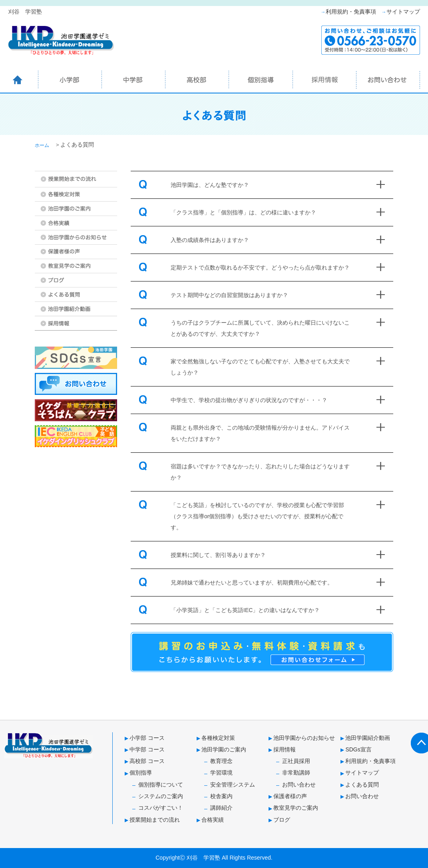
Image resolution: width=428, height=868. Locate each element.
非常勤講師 (296, 773)
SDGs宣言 (358, 749)
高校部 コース (147, 761)
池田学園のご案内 (224, 749)
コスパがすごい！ (161, 808)
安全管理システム (233, 785)
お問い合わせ (299, 785)
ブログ (282, 820)
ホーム (42, 145)
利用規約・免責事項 (351, 12)
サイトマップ (403, 12)
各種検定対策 (218, 738)
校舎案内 (221, 796)
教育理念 (221, 761)
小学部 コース (147, 738)
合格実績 (213, 820)
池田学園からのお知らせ (304, 738)
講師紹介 (221, 808)
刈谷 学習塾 (203, 858)
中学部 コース (147, 749)
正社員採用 (296, 761)
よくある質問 (362, 785)
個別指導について (161, 785)
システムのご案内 (161, 796)
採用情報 (285, 749)
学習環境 (221, 773)
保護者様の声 (290, 796)
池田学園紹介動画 (368, 738)
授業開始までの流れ (155, 820)
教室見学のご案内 (296, 808)
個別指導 (141, 773)
